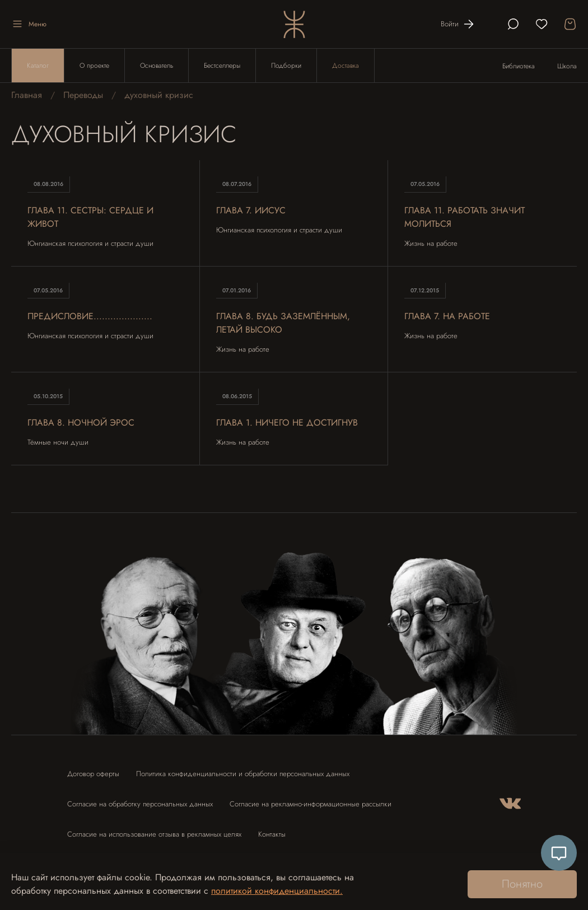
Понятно (522, 884)
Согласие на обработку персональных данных (140, 804)
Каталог (38, 66)
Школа (567, 66)
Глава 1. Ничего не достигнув (287, 423)
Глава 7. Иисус (251, 210)
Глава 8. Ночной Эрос (81, 423)
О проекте (94, 66)
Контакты (272, 834)
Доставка (346, 66)
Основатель (157, 66)
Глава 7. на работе (447, 317)
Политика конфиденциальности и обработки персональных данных (243, 774)
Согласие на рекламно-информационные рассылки (311, 804)
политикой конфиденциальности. (277, 891)
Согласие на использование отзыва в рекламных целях (154, 834)
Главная (27, 95)
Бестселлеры (222, 66)
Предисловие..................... (90, 317)
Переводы (83, 95)
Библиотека (519, 66)
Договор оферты (93, 774)
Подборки (286, 66)
